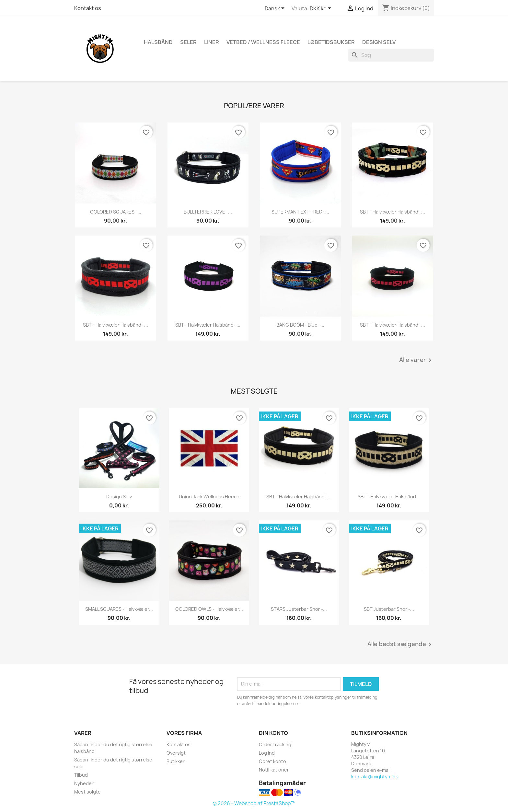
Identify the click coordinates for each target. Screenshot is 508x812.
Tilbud (81, 775)
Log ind (267, 753)
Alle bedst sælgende (401, 644)
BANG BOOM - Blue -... (300, 325)
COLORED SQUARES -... (116, 212)
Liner (212, 42)
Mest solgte (87, 792)
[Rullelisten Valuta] (322, 9)
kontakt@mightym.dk (375, 777)
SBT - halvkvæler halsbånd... (389, 497)
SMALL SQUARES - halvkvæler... (119, 609)
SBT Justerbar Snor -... (389, 609)
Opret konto (272, 761)
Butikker (176, 761)
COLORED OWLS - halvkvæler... (209, 609)
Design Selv (379, 42)
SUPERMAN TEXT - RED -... (300, 212)
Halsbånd (158, 42)
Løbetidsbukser (331, 42)
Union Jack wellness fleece (209, 497)
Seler (188, 42)
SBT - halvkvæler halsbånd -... (393, 212)
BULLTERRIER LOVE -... (208, 212)
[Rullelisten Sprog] (276, 9)
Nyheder (84, 783)
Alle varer (416, 360)
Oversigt (176, 753)
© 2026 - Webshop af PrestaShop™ (254, 803)
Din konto (273, 733)
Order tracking (275, 744)
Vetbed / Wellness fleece (263, 42)
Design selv (119, 497)
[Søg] (391, 55)
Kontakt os (88, 8)
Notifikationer (274, 770)
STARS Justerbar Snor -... (299, 609)
